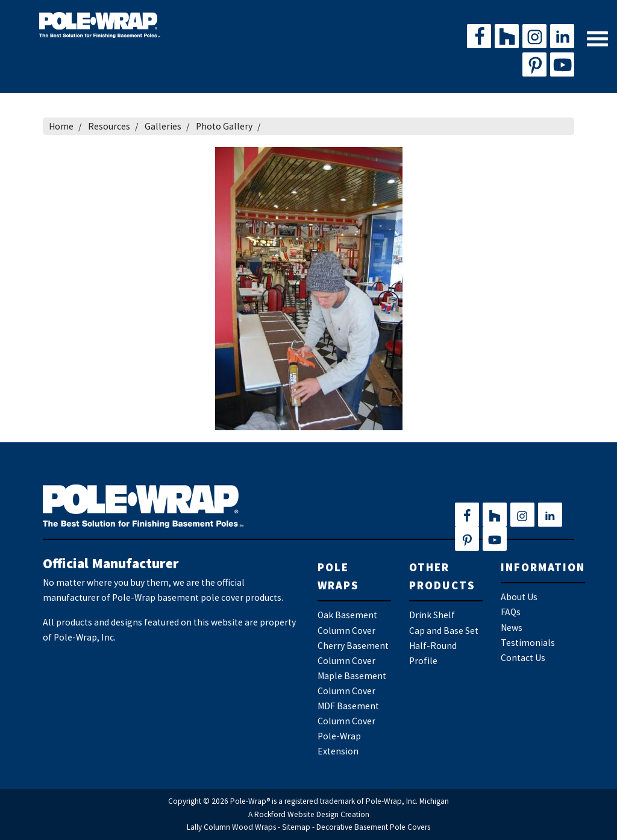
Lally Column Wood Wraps (231, 827)
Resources (109, 126)
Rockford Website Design (296, 814)
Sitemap (296, 827)
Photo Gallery (224, 126)
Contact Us (523, 658)
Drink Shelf (432, 615)
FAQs (511, 612)
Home (61, 126)
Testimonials (528, 643)
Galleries (163, 126)
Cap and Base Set (444, 631)
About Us (519, 597)
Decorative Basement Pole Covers (373, 827)
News (512, 628)
